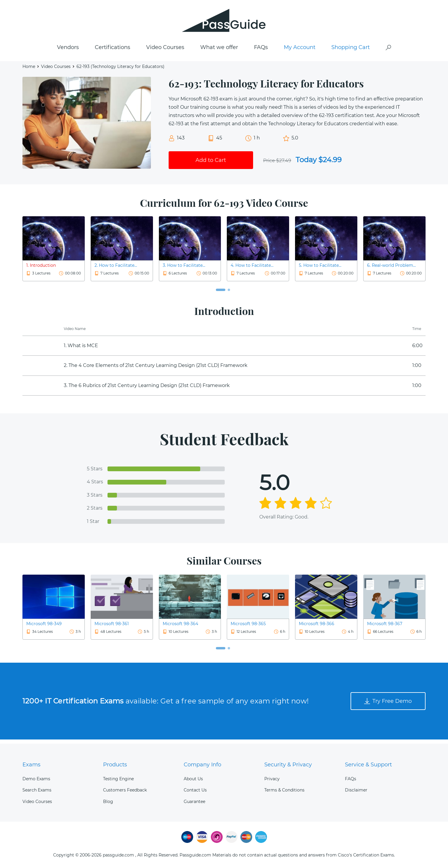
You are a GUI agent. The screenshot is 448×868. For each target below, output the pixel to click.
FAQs (261, 51)
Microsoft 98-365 (248, 627)
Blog (108, 802)
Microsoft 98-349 (44, 627)
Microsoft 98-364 (180, 627)
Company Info (202, 765)
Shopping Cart (351, 51)
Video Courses (165, 51)
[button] (221, 293)
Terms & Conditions (284, 790)
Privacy (272, 779)
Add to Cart (211, 163)
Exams (31, 765)
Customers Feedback (125, 790)
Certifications (113, 51)
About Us (193, 779)
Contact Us (195, 790)
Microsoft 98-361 (112, 627)
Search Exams (37, 790)
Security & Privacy (288, 765)
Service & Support (368, 765)
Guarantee (194, 802)
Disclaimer (356, 790)
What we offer (219, 51)
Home (29, 70)
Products (115, 765)
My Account (300, 51)
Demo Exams (36, 779)
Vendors (68, 51)
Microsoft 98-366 (317, 627)
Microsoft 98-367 (385, 627)
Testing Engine (118, 779)
